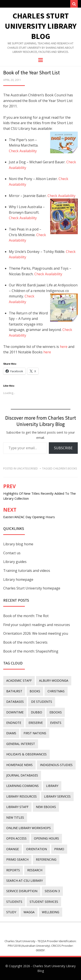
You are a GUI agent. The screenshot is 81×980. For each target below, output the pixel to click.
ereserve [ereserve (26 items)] (36, 723)
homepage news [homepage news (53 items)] (19, 765)
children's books (65, 468)
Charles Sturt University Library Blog (41, 26)
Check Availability (23, 151)
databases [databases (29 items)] (15, 702)
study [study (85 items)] (11, 912)
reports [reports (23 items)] (13, 870)
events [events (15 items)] (56, 723)
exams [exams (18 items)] (11, 733)
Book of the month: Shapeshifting (31, 651)
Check (40, 274)
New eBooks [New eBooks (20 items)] (46, 807)
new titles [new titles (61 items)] (15, 817)
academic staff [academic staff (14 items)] (19, 680)
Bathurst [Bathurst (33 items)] (14, 691)
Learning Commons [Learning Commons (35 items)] (22, 786)
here (64, 347)
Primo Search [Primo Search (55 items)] (17, 859)
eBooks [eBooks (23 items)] (56, 712)
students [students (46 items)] (14, 902)
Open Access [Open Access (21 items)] (16, 838)
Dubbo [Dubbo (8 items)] (37, 712)
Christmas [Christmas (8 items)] (56, 691)
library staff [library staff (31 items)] (17, 807)
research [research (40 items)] (35, 870)
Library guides (15, 562)
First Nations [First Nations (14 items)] (35, 733)
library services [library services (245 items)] (57, 796)
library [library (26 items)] (52, 786)
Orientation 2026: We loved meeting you (36, 633)
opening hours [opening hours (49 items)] (46, 838)
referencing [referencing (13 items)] (46, 859)
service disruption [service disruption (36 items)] (22, 891)
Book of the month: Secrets (25, 642)
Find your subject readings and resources (37, 625)
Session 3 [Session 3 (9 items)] (52, 891)
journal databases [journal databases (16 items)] (22, 775)
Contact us (12, 553)
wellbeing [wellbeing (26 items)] (51, 912)
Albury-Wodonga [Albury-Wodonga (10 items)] (54, 680)
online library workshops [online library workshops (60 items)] (29, 828)
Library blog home (18, 544)
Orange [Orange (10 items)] (13, 849)
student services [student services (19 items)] (44, 902)
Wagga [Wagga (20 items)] (29, 912)
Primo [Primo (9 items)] (59, 849)
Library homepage (18, 579)
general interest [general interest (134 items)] (21, 744)
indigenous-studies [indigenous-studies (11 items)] (56, 765)
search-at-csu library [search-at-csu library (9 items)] (25, 881)
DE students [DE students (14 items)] (42, 702)
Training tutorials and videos (27, 571)
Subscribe (63, 448)
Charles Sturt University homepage (32, 588)
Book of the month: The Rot (26, 616)
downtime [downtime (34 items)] (15, 712)
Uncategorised (27, 468)
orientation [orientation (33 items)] (37, 849)
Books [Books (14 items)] (35, 691)
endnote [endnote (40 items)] (14, 723)
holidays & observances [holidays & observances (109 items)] (26, 754)
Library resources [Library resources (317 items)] (21, 796)
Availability (54, 274)
